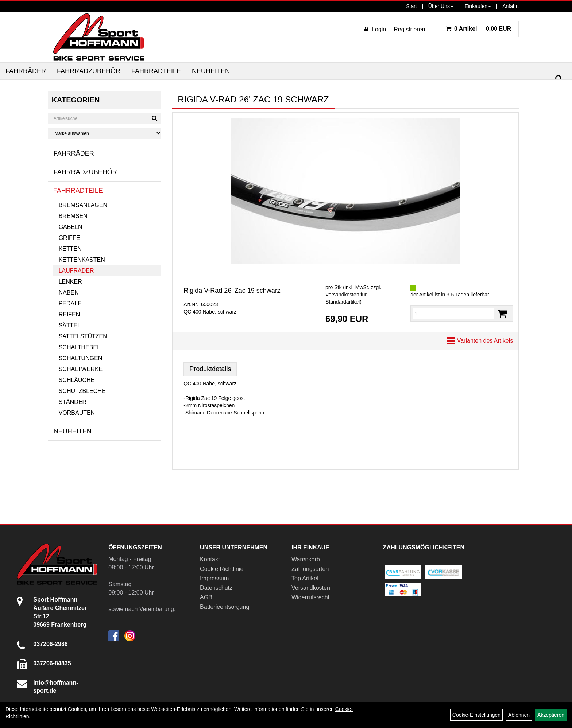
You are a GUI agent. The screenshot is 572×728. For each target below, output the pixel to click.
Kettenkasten (82, 260)
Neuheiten (211, 71)
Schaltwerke (81, 369)
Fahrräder (26, 71)
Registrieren (409, 29)
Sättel (70, 325)
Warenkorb (306, 559)
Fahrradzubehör (89, 71)
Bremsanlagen (83, 205)
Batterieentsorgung (225, 607)
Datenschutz (216, 588)
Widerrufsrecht (310, 597)
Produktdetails (210, 369)
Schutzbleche (82, 391)
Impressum (214, 578)
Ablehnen (519, 715)
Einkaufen (478, 6)
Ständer (73, 402)
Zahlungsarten (310, 569)
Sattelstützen (83, 336)
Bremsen (73, 216)
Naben (69, 293)
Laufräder (76, 271)
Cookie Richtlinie (222, 569)
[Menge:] (453, 314)
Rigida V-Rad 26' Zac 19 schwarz (232, 291)
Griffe (69, 238)
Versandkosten (311, 588)
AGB (206, 597)
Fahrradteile (156, 71)
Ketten (70, 249)
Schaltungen (81, 358)
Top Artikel (305, 578)
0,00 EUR (479, 29)
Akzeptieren (551, 715)
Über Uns (441, 6)
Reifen (69, 314)
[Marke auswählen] (105, 133)
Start (411, 6)
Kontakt (210, 559)
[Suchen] (559, 79)
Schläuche (77, 380)
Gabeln (71, 227)
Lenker (70, 282)
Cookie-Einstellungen (476, 715)
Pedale (70, 303)
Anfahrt (511, 6)
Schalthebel (80, 347)
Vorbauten (77, 413)
